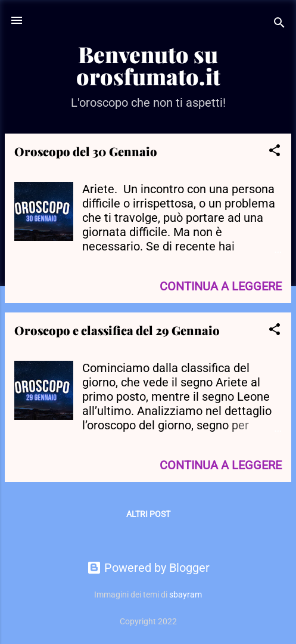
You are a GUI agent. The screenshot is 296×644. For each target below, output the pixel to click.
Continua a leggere (221, 286)
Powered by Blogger (148, 568)
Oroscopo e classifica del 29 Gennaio (117, 330)
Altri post (148, 514)
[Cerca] (279, 24)
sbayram (186, 595)
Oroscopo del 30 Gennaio (86, 151)
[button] (275, 152)
